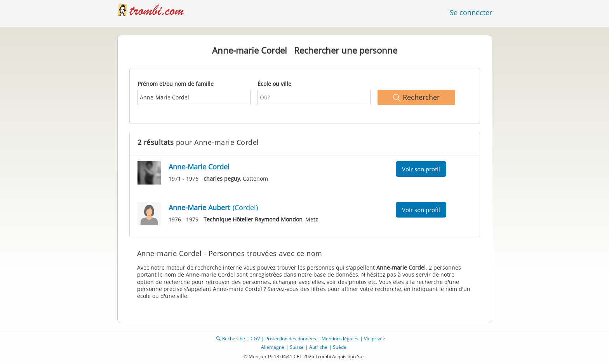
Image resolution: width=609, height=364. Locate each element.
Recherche (234, 339)
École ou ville (274, 84)
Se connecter (471, 12)
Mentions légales (340, 339)
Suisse (297, 347)
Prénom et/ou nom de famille (176, 84)
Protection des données (291, 339)
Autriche (318, 347)
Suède (340, 347)
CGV (255, 339)
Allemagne (273, 347)
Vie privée (375, 339)
